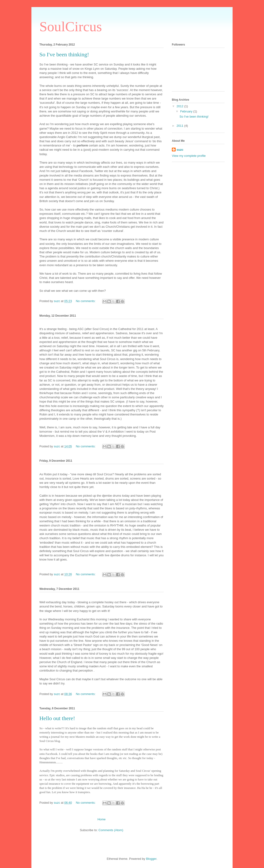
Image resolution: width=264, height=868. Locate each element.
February (187, 111)
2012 (180, 106)
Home (102, 819)
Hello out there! (57, 718)
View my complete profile (189, 156)
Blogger (151, 859)
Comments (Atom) (111, 830)
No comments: (86, 301)
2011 (180, 126)
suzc (180, 150)
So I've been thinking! (64, 54)
